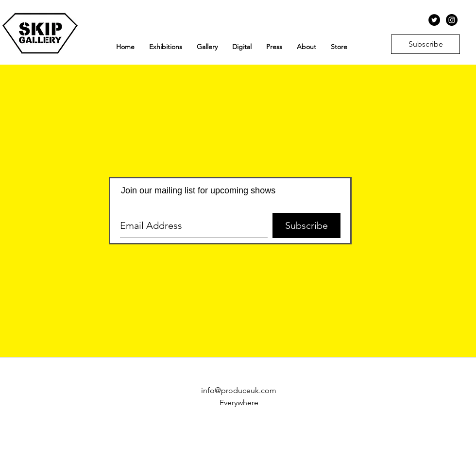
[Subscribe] (425, 44)
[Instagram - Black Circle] (452, 20)
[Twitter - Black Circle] (434, 20)
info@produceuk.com (239, 390)
